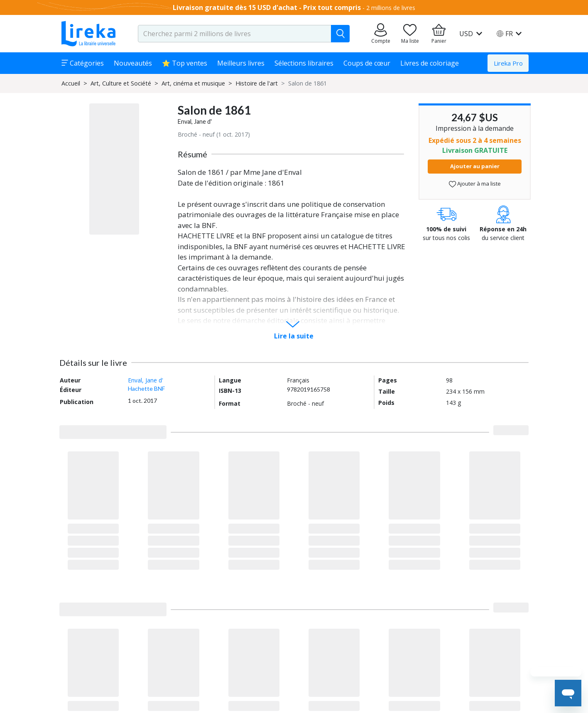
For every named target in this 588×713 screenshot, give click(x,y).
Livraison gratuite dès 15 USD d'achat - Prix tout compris (267, 7)
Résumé (192, 154)
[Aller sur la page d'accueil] (88, 34)
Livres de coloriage (430, 63)
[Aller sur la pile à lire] (410, 34)
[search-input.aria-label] (235, 34)
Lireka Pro (508, 63)
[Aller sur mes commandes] (381, 34)
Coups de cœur (367, 63)
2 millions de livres (391, 8)
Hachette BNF (146, 388)
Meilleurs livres (241, 63)
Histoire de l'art (257, 83)
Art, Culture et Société (121, 83)
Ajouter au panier (475, 166)
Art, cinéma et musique (193, 83)
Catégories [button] (83, 63)
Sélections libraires (304, 63)
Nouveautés (133, 63)
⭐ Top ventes (185, 63)
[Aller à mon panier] (439, 34)
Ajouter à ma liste (475, 184)
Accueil (71, 83)
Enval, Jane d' (195, 121)
